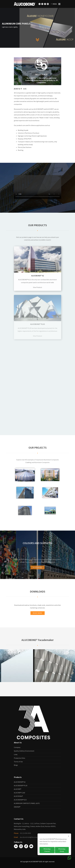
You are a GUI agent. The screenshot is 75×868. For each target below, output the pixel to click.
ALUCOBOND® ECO (20, 800)
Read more (38, 577)
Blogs (16, 765)
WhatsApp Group (62, 850)
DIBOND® (17, 807)
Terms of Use (18, 762)
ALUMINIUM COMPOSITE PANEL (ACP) (27, 803)
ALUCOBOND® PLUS (21, 786)
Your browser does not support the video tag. (38, 197)
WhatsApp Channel (47, 850)
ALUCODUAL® (18, 796)
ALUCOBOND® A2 (20, 782)
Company (17, 747)
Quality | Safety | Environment (24, 751)
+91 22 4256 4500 (25, 833)
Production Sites (20, 758)
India (54, 4)
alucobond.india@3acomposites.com (32, 837)
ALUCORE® (18, 789)
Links (16, 754)
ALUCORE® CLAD (19, 793)
